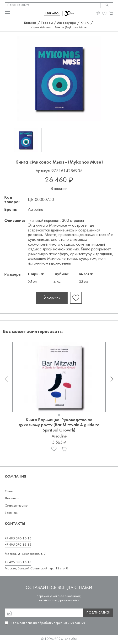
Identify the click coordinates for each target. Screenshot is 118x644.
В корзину (52, 298)
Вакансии (12, 513)
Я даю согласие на (48, 623)
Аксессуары (67, 23)
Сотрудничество (16, 506)
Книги (85, 23)
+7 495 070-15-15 (18, 539)
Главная (30, 23)
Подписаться (98, 613)
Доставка (12, 499)
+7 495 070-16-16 (18, 545)
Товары (47, 23)
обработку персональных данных (61, 623)
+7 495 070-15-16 (18, 562)
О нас (9, 491)
